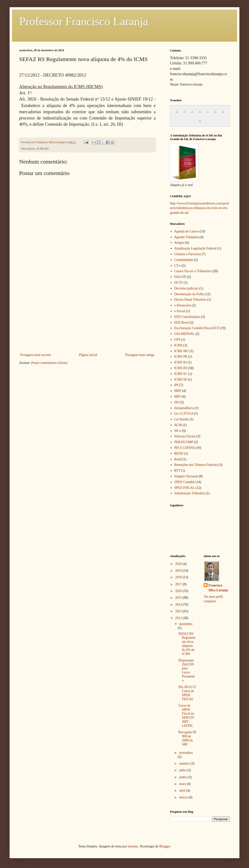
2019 (179, 571)
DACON (180, 277)
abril (183, 791)
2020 (179, 564)
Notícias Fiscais (185, 436)
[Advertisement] (87, 316)
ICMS (178, 345)
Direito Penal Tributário (190, 300)
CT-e (178, 266)
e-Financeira (183, 305)
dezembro (186, 624)
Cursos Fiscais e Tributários (193, 271)
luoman (133, 846)
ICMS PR (181, 357)
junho (183, 777)
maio (183, 784)
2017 (179, 584)
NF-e (178, 431)
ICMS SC (181, 374)
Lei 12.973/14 (184, 414)
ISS (177, 402)
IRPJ (178, 397)
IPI (176, 385)
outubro (185, 764)
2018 (179, 577)
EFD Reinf (182, 323)
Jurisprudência (184, 408)
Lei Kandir (182, 419)
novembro (186, 753)
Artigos (179, 243)
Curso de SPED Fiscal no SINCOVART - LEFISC (186, 716)
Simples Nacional (186, 476)
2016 (179, 591)
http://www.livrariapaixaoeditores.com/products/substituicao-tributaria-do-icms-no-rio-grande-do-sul (199, 208)
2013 (179, 611)
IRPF (178, 391)
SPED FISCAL (185, 488)
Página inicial (88, 355)
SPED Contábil (185, 482)
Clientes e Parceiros (188, 254)
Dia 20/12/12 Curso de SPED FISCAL (187, 693)
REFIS (179, 454)
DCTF (179, 283)
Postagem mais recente (36, 355)
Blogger (164, 846)
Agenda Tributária (187, 237)
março (184, 797)
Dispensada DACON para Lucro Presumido (187, 670)
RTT (177, 471)
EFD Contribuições (187, 317)
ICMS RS (43, 149)
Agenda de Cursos (187, 231)
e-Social (180, 311)
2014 (179, 605)
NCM (178, 425)
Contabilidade (184, 260)
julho (183, 770)
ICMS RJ (181, 362)
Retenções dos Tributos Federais (196, 465)
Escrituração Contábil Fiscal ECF (197, 328)
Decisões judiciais (186, 288)
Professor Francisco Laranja (84, 21)
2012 (179, 618)
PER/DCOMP (184, 442)
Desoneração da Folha (189, 294)
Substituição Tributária (190, 493)
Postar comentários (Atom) (49, 363)
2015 (179, 598)
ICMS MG (181, 351)
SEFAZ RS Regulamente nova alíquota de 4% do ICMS (187, 644)
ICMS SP (181, 380)
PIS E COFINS (185, 448)
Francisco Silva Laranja (218, 588)
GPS (177, 340)
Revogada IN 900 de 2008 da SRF (187, 738)
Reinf (178, 459)
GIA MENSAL (184, 334)
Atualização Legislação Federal (195, 248)
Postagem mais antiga (140, 355)
